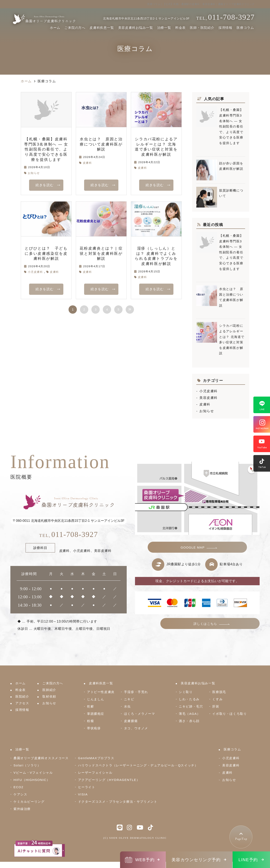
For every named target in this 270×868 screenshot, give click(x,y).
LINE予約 (248, 860)
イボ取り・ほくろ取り (229, 714)
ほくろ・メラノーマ (139, 714)
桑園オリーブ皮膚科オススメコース (41, 758)
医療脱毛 (219, 692)
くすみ (217, 699)
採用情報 (225, 28)
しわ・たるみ (189, 699)
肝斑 (216, 706)
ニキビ (129, 699)
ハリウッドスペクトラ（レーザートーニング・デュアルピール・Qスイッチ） (138, 765)
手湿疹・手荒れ (136, 692)
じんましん (96, 699)
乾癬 (90, 706)
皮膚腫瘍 (131, 721)
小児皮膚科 (35, 272)
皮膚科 (87, 163)
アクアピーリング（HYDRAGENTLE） (109, 780)
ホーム (55, 28)
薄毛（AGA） (190, 714)
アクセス (22, 703)
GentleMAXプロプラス (96, 758)
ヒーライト (87, 787)
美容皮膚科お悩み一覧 (136, 28)
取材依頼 (49, 696)
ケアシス (20, 794)
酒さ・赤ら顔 (189, 721)
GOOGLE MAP (193, 548)
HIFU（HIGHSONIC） (32, 780)
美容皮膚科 (209, 398)
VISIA (83, 794)
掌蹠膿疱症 (96, 714)
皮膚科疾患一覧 (102, 28)
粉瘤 (90, 721)
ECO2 (18, 787)
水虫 (127, 706)
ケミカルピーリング (29, 802)
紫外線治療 (22, 809)
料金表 (180, 28)
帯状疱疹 (94, 728)
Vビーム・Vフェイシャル (33, 773)
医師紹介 (49, 690)
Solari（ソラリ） (27, 765)
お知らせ (34, 173)
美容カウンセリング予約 (196, 860)
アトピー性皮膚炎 (101, 692)
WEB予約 (145, 860)
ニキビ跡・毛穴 (191, 706)
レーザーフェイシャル (95, 773)
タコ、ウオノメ (136, 728)
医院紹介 (22, 696)
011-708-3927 (69, 534)
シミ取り (186, 692)
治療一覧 (164, 28)
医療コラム (245, 28)
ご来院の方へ (75, 28)
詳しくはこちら (224, 626)
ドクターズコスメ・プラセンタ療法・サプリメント (118, 802)
